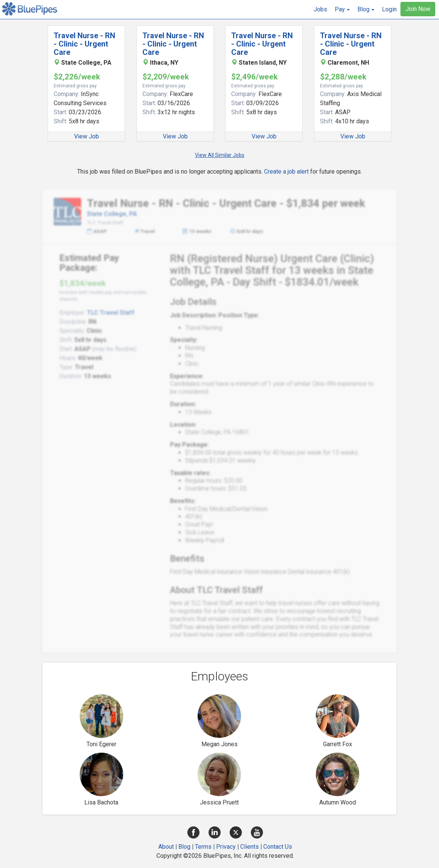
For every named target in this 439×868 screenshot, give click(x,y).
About (166, 847)
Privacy (226, 847)
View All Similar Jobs (220, 155)
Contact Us (278, 847)
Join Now (418, 9)
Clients (250, 847)
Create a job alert (286, 172)
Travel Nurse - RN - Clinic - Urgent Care (84, 44)
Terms (203, 847)
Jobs (320, 9)
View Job (87, 136)
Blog (184, 847)
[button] (342, 9)
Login (389, 9)
